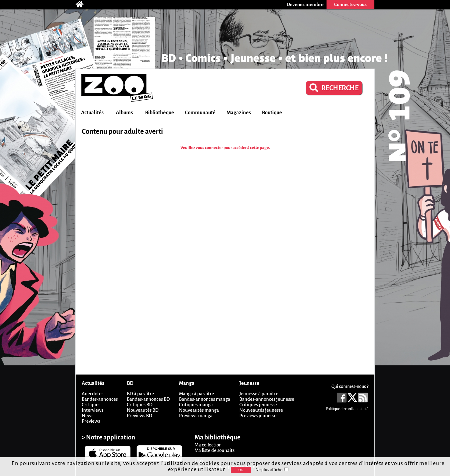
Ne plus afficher (272, 470)
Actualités (92, 113)
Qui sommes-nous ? (350, 386)
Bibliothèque (160, 113)
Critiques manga (196, 405)
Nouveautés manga (199, 410)
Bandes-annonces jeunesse (267, 399)
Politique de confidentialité (347, 409)
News (87, 416)
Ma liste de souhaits (214, 450)
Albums (124, 113)
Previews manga (196, 416)
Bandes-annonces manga (205, 399)
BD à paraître (140, 394)
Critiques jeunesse (258, 405)
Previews (91, 421)
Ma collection (208, 445)
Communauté (200, 113)
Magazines (239, 113)
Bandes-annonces (100, 399)
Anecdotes (93, 394)
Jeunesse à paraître (259, 394)
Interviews (93, 410)
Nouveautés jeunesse (261, 410)
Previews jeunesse (258, 416)
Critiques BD (140, 405)
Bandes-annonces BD (148, 399)
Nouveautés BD (143, 410)
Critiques (91, 405)
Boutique (272, 113)
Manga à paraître (196, 394)
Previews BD (139, 416)
